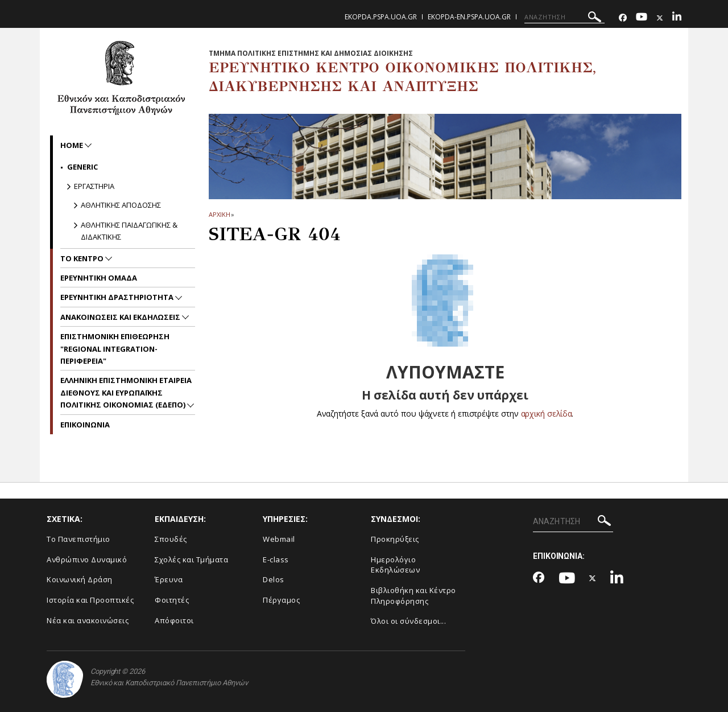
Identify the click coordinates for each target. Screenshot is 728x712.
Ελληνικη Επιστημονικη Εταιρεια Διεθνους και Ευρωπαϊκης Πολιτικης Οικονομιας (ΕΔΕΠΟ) (126, 392)
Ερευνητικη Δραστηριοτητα (118, 297)
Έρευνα (169, 579)
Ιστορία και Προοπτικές (90, 600)
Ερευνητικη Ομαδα (99, 278)
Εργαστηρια (94, 186)
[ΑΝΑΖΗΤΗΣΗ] (564, 17)
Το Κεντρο (83, 258)
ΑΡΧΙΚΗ (219, 214)
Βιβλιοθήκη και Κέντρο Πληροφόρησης (413, 596)
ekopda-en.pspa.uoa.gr (469, 17)
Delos (274, 579)
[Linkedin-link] (677, 18)
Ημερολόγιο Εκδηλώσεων (395, 565)
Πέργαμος (281, 600)
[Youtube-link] (642, 18)
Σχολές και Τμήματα (191, 559)
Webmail (279, 539)
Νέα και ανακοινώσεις (88, 620)
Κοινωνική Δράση (80, 579)
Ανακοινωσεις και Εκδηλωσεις (121, 317)
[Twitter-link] (660, 18)
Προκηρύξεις (395, 539)
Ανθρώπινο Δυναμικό (87, 559)
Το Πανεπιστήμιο (78, 539)
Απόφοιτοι (174, 620)
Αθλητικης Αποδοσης (121, 205)
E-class (276, 559)
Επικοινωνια (85, 425)
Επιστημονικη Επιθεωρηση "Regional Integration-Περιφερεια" (115, 349)
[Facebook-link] (623, 18)
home (73, 145)
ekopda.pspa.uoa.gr (381, 17)
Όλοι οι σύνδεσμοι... (408, 621)
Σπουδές (171, 539)
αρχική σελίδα (546, 413)
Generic (82, 167)
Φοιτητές (172, 600)
